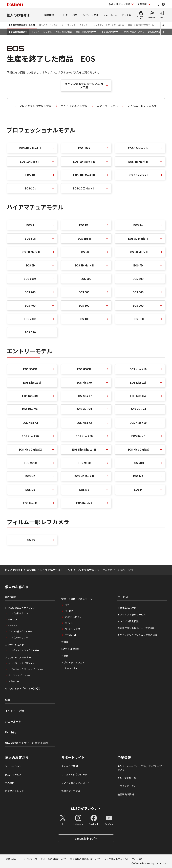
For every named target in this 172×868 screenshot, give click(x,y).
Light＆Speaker (70, 649)
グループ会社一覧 (127, 778)
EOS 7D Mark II (84, 265)
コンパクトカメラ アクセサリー (24, 650)
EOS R (30, 225)
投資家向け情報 (126, 794)
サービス (63, 15)
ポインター (70, 623)
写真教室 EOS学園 (127, 608)
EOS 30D (84, 305)
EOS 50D (138, 292)
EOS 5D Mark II (30, 252)
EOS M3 (30, 490)
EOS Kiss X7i (138, 396)
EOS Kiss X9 (84, 382)
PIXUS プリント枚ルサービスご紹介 (136, 628)
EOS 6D (30, 265)
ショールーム (110, 15)
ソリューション (13, 766)
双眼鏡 (65, 642)
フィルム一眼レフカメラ (142, 106)
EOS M (138, 490)
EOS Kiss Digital (138, 449)
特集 (75, 15)
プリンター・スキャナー (78, 25)
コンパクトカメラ (14, 645)
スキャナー (14, 681)
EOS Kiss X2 (84, 423)
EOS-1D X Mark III (84, 188)
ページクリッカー (73, 629)
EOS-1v (30, 540)
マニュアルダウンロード (74, 774)
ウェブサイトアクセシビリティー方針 (124, 859)
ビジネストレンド (14, 791)
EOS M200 (30, 463)
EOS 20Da (30, 319)
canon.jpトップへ (86, 838)
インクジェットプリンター (21, 663)
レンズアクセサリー (111, 32)
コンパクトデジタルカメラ (51, 25)
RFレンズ (35, 32)
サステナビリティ (127, 786)
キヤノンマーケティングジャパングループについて (141, 768)
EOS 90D (86, 279)
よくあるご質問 (70, 766)
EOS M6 (30, 476)
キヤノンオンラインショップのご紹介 (137, 635)
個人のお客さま (18, 15)
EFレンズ (48, 32)
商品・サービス (13, 774)
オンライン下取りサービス (132, 614)
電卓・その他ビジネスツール (141, 25)
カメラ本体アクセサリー (87, 32)
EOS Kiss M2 (84, 503)
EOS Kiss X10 (138, 369)
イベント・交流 (90, 15)
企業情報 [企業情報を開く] (142, 4)
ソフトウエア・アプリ (134, 32)
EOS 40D (30, 305)
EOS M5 (138, 476)
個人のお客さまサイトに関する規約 (27, 743)
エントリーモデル (107, 106)
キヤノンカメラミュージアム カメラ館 (84, 85)
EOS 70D (30, 292)
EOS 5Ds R (84, 239)
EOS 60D (84, 292)
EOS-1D (30, 175)
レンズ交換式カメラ (18, 32)
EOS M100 (84, 463)
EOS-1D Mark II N (84, 162)
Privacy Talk (71, 635)
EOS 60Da (30, 279)
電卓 (67, 605)
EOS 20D (138, 305)
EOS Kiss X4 (138, 409)
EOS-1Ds (30, 188)
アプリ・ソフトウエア (73, 662)
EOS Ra (138, 225)
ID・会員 (127, 15)
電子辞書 (69, 611)
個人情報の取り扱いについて (85, 859)
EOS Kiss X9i (138, 382)
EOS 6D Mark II (138, 252)
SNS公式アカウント (86, 808)
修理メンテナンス (71, 791)
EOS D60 (138, 319)
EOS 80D (138, 279)
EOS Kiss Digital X (30, 449)
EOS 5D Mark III (138, 239)
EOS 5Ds (30, 239)
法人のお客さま (17, 758)
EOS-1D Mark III (30, 162)
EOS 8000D (84, 369)
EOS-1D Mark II (138, 162)
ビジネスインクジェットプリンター (26, 669)
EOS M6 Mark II (84, 476)
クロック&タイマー (74, 617)
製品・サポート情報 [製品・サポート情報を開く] (119, 4)
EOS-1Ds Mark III (84, 175)
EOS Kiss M (30, 503)
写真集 (65, 656)
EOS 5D (84, 252)
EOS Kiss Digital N (84, 449)
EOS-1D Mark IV (138, 148)
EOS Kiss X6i (30, 409)
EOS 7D (138, 265)
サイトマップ (30, 859)
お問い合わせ (13, 859)
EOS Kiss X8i (30, 396)
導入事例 (10, 783)
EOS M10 (138, 463)
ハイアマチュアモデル (74, 106)
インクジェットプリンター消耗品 (109, 25)
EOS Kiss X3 (30, 423)
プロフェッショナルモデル (35, 106)
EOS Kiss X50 (84, 436)
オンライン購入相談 (128, 621)
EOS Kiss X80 (138, 423)
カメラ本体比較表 (64, 32)
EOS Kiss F (138, 436)
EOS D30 (30, 332)
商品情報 (49, 15)
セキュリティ (71, 668)
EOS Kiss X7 (84, 396)
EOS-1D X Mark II (30, 148)
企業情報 (124, 758)
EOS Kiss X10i (32, 382)
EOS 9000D (30, 369)
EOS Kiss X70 (30, 436)
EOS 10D (84, 319)
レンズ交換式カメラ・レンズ (22, 25)
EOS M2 (84, 490)
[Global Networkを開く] (163, 4)
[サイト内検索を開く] (157, 4)
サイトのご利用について (54, 859)
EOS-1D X (84, 148)
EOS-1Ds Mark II (138, 175)
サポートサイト (73, 758)
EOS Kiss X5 (84, 409)
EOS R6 (84, 225)
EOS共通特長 (154, 32)
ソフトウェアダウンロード (75, 783)
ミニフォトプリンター (19, 675)
